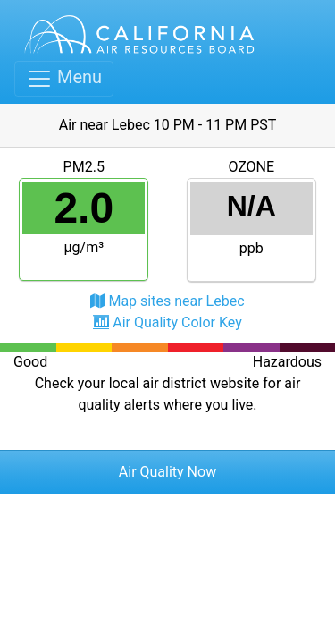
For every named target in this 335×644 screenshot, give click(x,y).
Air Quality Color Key (177, 322)
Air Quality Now (167, 472)
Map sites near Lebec (176, 301)
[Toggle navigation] (64, 79)
